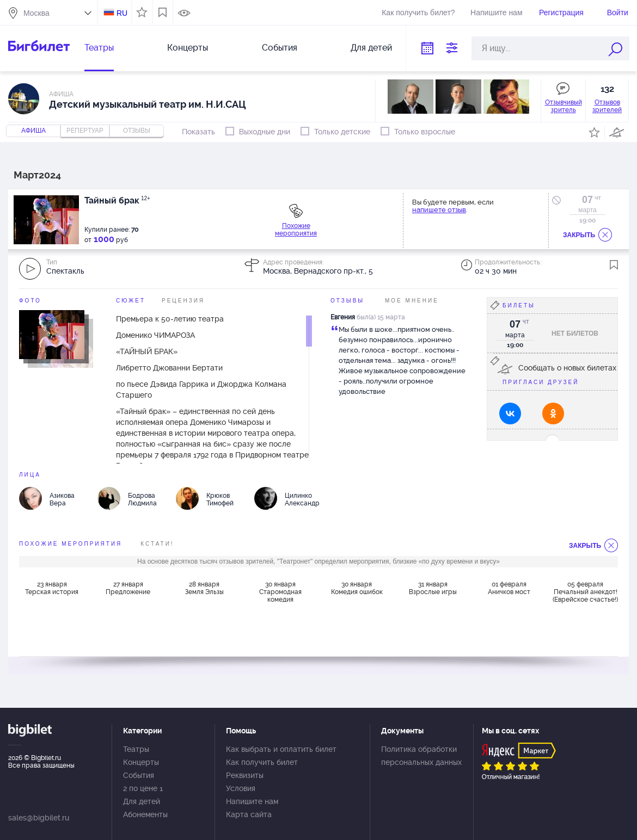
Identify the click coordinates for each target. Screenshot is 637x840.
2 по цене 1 (143, 788)
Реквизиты (245, 775)
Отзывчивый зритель (563, 106)
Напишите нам (496, 13)
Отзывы (347, 301)
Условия (241, 788)
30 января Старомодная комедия (280, 592)
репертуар (85, 131)
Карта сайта (249, 814)
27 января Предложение (128, 588)
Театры (99, 48)
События (280, 48)
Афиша (33, 131)
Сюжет (131, 301)
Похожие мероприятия (296, 230)
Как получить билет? (418, 13)
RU (122, 13)
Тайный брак (117, 200)
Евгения (343, 317)
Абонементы (145, 814)
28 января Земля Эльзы (204, 588)
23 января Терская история (52, 588)
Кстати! (157, 544)
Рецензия (183, 301)
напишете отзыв (439, 210)
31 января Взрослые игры (433, 588)
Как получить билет (262, 762)
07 (587, 200)
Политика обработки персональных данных (421, 756)
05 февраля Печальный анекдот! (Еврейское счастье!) (585, 592)
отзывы (137, 131)
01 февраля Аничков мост (509, 588)
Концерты (188, 48)
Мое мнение (412, 301)
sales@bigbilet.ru (39, 818)
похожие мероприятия (71, 544)
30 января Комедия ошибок (357, 588)
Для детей (371, 48)
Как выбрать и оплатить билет (281, 749)
